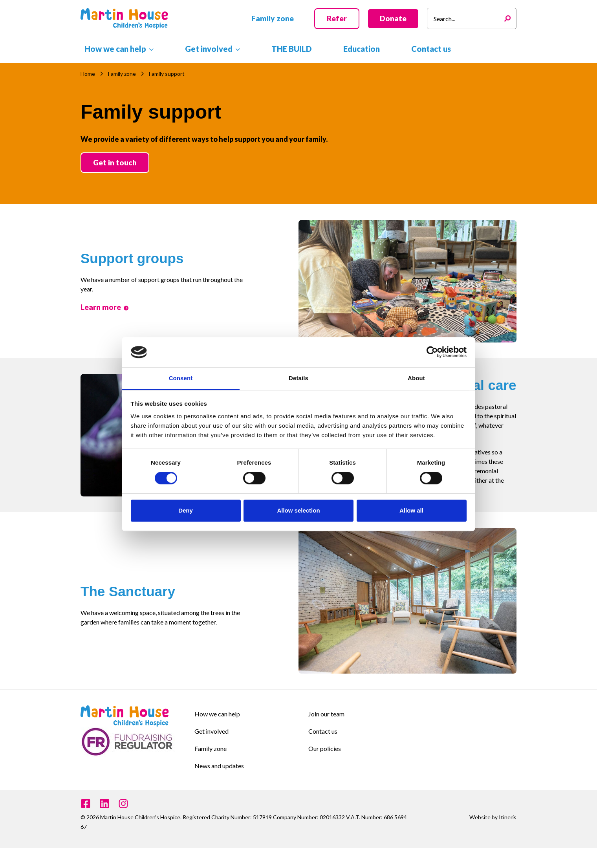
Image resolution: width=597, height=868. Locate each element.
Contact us (323, 731)
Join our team (326, 714)
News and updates (219, 766)
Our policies (325, 748)
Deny (186, 510)
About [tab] (416, 378)
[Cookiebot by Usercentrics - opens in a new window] (432, 352)
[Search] (509, 18)
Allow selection (298, 510)
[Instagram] (123, 804)
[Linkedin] (104, 804)
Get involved (212, 731)
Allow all (411, 510)
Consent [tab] (181, 378)
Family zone (211, 748)
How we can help (217, 714)
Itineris (508, 817)
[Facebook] (86, 804)
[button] (273, 19)
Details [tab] (298, 378)
